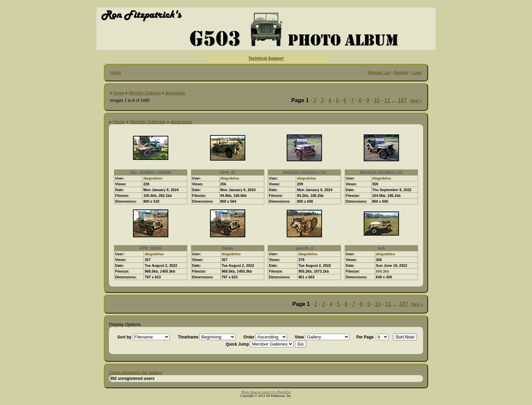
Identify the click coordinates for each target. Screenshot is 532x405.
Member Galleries (145, 93)
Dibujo (227, 248)
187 (403, 100)
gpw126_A (305, 248)
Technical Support (266, 58)
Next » (416, 101)
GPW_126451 (151, 248)
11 (387, 100)
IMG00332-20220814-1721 (381, 172)
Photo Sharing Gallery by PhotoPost (266, 392)
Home (115, 73)
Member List (379, 73)
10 (377, 100)
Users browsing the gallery (136, 373)
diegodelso (175, 93)
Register (401, 73)
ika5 (381, 248)
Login (417, 73)
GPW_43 (227, 172)
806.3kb (383, 271)
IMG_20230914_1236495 (151, 172)
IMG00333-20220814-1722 (304, 172)
